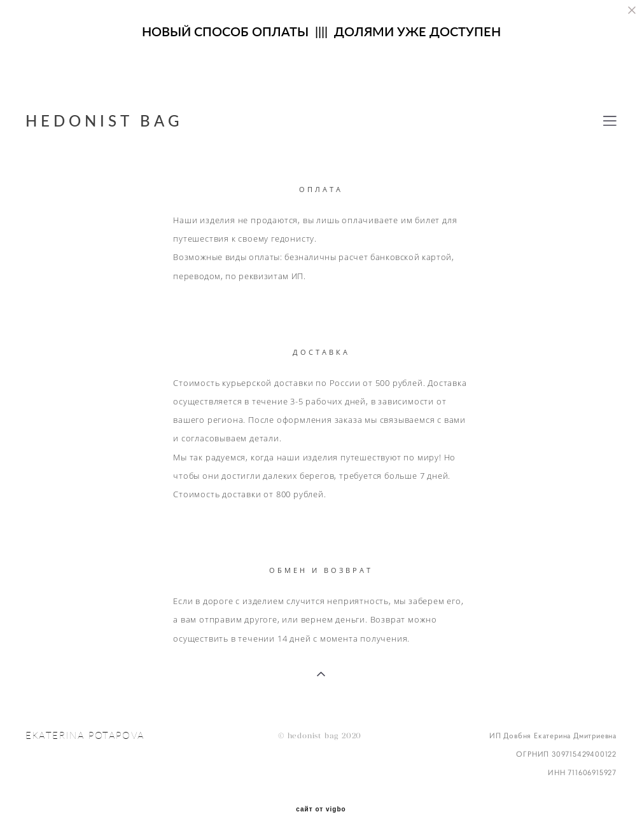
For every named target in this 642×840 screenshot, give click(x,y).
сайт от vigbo (321, 809)
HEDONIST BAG (104, 121)
